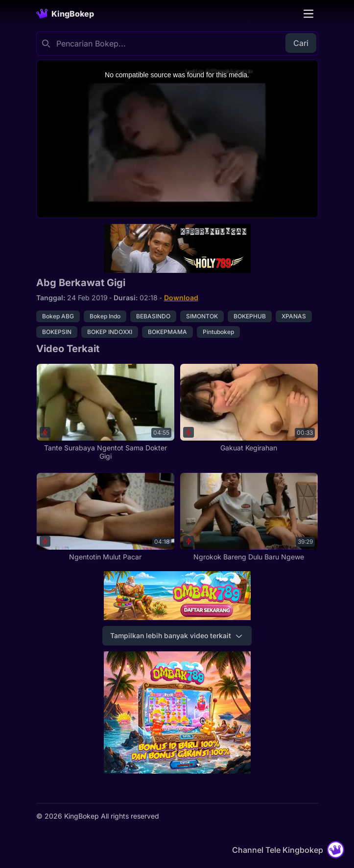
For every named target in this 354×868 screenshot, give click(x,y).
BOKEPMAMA (167, 332)
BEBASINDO (153, 316)
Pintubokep (218, 332)
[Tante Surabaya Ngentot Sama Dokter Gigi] (106, 412)
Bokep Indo (105, 316)
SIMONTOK (202, 316)
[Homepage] (65, 14)
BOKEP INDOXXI (110, 332)
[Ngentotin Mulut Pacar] (106, 517)
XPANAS (294, 316)
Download (181, 298)
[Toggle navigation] (308, 14)
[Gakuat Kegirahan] (249, 408)
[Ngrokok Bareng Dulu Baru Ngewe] (249, 517)
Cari (301, 43)
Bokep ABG (58, 316)
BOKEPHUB (250, 316)
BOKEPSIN (57, 332)
